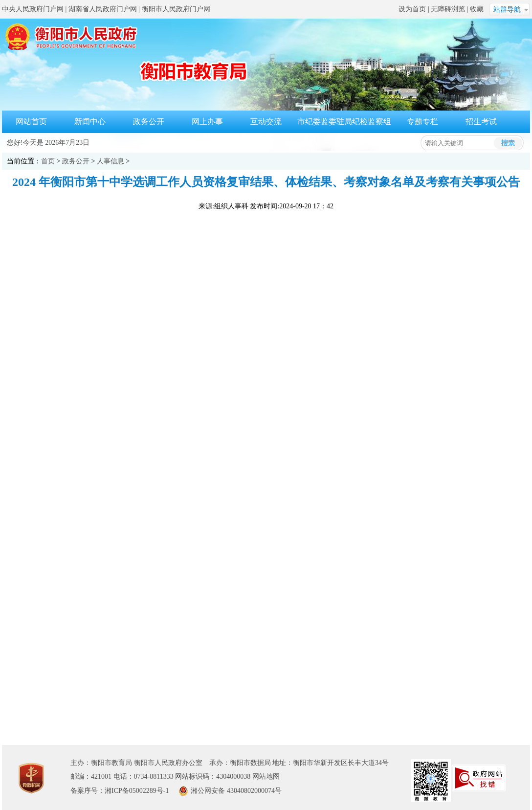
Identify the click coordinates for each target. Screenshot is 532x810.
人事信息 (111, 161)
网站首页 (31, 122)
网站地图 (266, 776)
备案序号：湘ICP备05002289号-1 (120, 791)
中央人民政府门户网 (33, 9)
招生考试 (481, 122)
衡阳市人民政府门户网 (176, 9)
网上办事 (207, 122)
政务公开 (149, 122)
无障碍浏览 (448, 9)
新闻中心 (90, 122)
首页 (48, 161)
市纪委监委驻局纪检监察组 (344, 122)
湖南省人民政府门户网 (103, 9)
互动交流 (266, 122)
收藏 (477, 9)
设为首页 (412, 9)
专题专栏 (422, 122)
